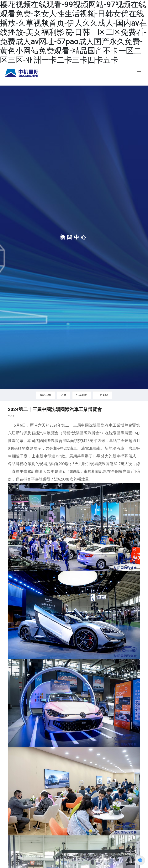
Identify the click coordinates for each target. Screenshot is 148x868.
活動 (64, 395)
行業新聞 (82, 395)
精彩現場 (45, 395)
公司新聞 (103, 395)
